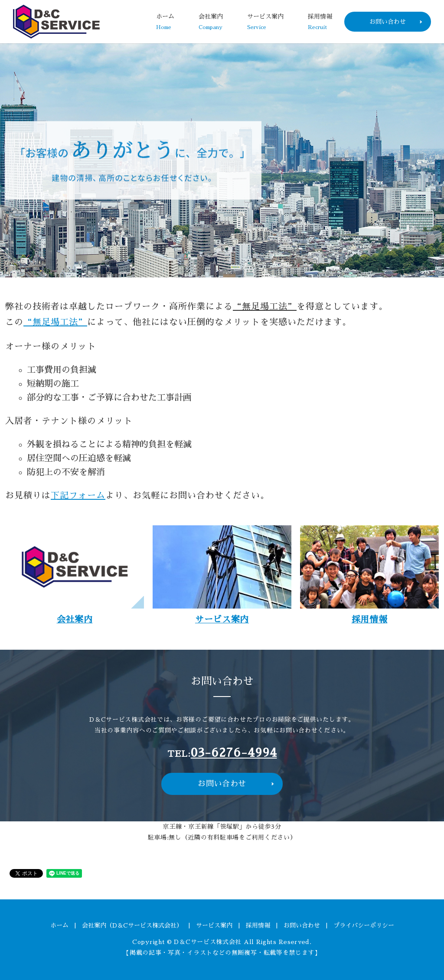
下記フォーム (78, 495)
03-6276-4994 (234, 753)
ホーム (165, 22)
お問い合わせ (388, 22)
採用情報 (320, 22)
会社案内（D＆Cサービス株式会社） (132, 925)
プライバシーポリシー (364, 925)
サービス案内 (265, 22)
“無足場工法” (55, 322)
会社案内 (211, 22)
